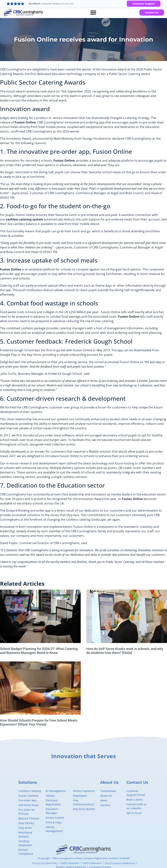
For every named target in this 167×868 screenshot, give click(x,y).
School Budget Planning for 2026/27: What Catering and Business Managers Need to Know (39, 651)
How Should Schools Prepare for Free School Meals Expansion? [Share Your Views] (39, 722)
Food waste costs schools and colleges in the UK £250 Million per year (49, 312)
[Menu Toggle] (93, 12)
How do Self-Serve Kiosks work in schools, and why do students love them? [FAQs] (125, 651)
